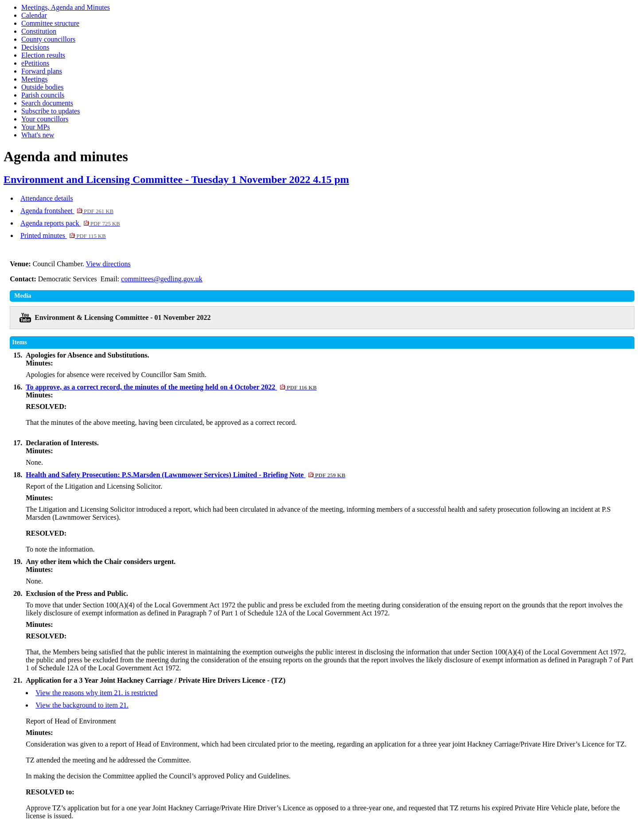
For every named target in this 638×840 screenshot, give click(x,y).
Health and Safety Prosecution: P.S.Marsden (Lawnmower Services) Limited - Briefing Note (185, 475)
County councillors (48, 39)
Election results (43, 55)
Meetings (35, 79)
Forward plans (42, 71)
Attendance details (47, 198)
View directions (108, 264)
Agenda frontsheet (67, 211)
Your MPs (36, 127)
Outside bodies (43, 87)
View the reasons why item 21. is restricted (96, 693)
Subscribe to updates (51, 111)
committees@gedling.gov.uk (161, 279)
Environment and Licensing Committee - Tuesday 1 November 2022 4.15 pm (176, 179)
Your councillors (45, 119)
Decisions (35, 47)
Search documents (47, 103)
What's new (38, 135)
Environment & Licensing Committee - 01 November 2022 (123, 317)
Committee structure (50, 23)
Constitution (39, 31)
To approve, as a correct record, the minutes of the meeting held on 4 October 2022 (171, 387)
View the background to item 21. (82, 705)
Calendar (34, 15)
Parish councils (43, 95)
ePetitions (35, 63)
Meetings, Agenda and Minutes (66, 7)
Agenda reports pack (70, 223)
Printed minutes (63, 235)
